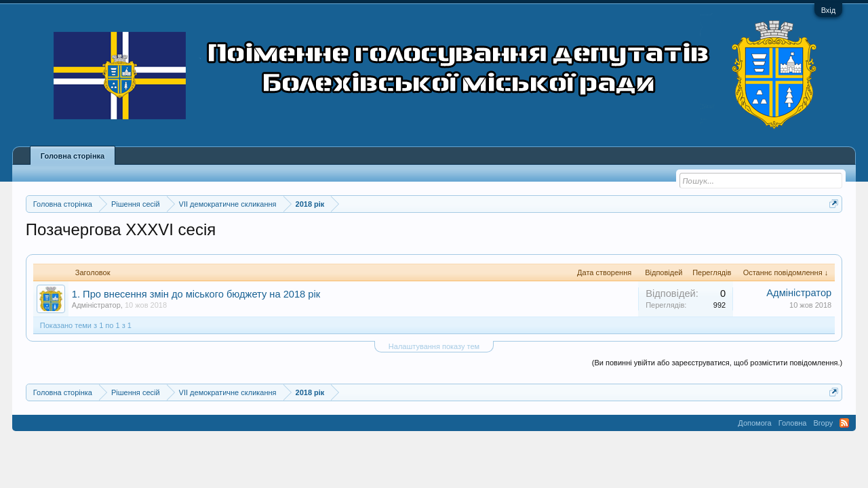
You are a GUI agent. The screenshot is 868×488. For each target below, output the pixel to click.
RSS (844, 423)
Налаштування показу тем (434, 346)
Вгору (823, 423)
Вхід (829, 10)
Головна (793, 423)
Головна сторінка (73, 156)
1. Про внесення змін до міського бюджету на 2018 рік (196, 294)
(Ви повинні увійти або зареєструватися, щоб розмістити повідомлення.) (717, 363)
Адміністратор (96, 305)
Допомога (754, 423)
